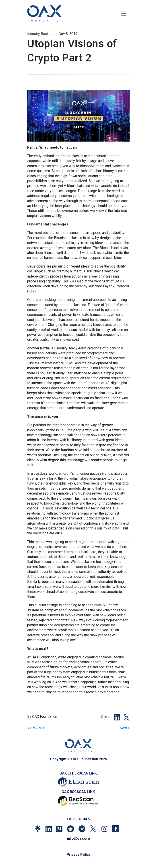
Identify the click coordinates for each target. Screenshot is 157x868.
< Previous (36, 728)
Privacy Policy (79, 855)
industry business (41, 34)
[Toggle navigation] (124, 14)
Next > (125, 728)
